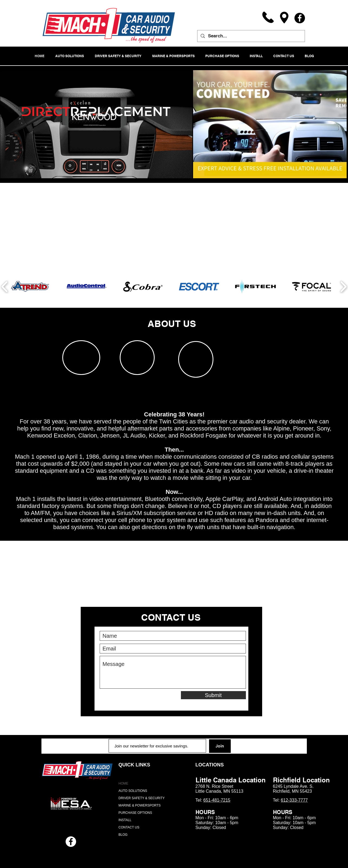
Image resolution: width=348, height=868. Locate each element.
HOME (123, 783)
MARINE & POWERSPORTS (140, 805)
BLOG (123, 835)
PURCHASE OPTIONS (135, 813)
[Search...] (251, 36)
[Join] (220, 746)
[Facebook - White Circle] (71, 842)
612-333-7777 (294, 800)
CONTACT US (129, 827)
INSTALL (125, 820)
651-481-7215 (217, 800)
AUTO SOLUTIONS (133, 791)
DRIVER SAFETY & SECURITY (142, 798)
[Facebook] (300, 18)
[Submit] (213, 695)
